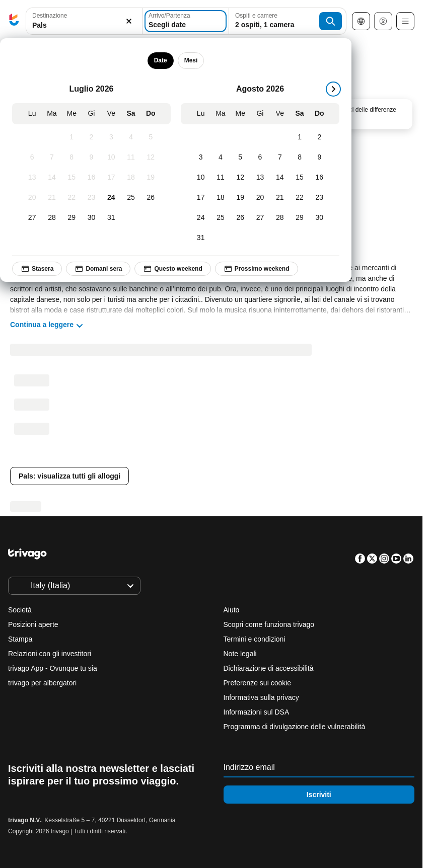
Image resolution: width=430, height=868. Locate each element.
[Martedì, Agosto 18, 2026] (220, 198)
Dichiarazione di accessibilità (269, 668)
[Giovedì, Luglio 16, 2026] (91, 178)
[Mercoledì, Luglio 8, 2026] (72, 157)
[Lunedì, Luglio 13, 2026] (32, 178)
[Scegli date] (186, 21)
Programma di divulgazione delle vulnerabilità (295, 727)
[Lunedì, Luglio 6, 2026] (32, 157)
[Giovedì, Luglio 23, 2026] (91, 198)
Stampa (20, 639)
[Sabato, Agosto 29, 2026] (299, 218)
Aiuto (232, 610)
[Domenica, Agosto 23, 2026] (319, 198)
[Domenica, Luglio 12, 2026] (151, 157)
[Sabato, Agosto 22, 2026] (299, 198)
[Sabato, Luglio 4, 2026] (131, 137)
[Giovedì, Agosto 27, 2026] (260, 218)
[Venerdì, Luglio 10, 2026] (111, 157)
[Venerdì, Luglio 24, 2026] (111, 198)
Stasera (37, 269)
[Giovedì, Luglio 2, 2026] (91, 137)
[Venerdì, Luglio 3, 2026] (111, 137)
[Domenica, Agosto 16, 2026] (319, 178)
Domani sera (98, 269)
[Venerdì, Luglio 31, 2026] (111, 218)
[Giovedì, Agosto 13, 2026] (260, 178)
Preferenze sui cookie (259, 683)
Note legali (240, 654)
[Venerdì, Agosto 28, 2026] (280, 218)
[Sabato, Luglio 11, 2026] (131, 157)
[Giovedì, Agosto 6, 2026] (260, 157)
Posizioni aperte (33, 624)
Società (20, 610)
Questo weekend (172, 269)
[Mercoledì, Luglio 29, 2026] (72, 218)
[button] (84, 21)
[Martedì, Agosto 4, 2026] (220, 157)
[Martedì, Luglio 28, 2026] (52, 218)
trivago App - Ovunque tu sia (53, 668)
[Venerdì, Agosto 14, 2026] (280, 178)
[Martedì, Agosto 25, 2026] (220, 218)
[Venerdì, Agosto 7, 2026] (280, 157)
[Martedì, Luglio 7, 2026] (52, 157)
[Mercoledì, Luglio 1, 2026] (72, 137)
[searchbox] (84, 25)
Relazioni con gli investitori (50, 654)
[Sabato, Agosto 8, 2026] (299, 157)
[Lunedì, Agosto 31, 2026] (201, 238)
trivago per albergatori (42, 683)
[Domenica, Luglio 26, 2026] (151, 198)
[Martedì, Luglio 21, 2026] (52, 198)
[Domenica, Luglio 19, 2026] (151, 178)
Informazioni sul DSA (257, 712)
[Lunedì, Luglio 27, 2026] (32, 218)
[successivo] (333, 89)
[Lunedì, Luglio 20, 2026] (32, 198)
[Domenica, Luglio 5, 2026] (151, 137)
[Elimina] (129, 21)
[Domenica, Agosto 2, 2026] (319, 137)
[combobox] (84, 21)
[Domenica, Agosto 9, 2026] (319, 157)
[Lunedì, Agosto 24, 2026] (201, 218)
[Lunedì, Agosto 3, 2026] (201, 157)
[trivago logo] (14, 21)
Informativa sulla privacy (261, 697)
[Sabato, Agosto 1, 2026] (299, 137)
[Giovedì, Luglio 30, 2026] (91, 218)
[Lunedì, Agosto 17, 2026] (201, 198)
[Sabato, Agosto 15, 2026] (299, 178)
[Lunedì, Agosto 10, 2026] (201, 178)
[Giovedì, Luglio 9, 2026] (91, 157)
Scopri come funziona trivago (269, 624)
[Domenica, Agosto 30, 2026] (319, 218)
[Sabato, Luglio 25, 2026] (131, 198)
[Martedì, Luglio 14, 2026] (52, 178)
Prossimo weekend (257, 269)
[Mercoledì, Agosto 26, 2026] (240, 218)
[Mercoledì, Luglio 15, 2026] (72, 178)
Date (161, 60)
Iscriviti (319, 795)
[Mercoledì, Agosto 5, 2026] (240, 157)
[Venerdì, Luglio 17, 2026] (111, 178)
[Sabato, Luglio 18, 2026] (131, 178)
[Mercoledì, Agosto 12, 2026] (240, 178)
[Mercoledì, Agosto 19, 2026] (240, 198)
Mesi (191, 60)
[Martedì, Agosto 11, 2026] (220, 178)
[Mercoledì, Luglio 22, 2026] (72, 198)
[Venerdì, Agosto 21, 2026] (280, 198)
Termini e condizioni (255, 639)
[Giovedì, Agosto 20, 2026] (260, 198)
